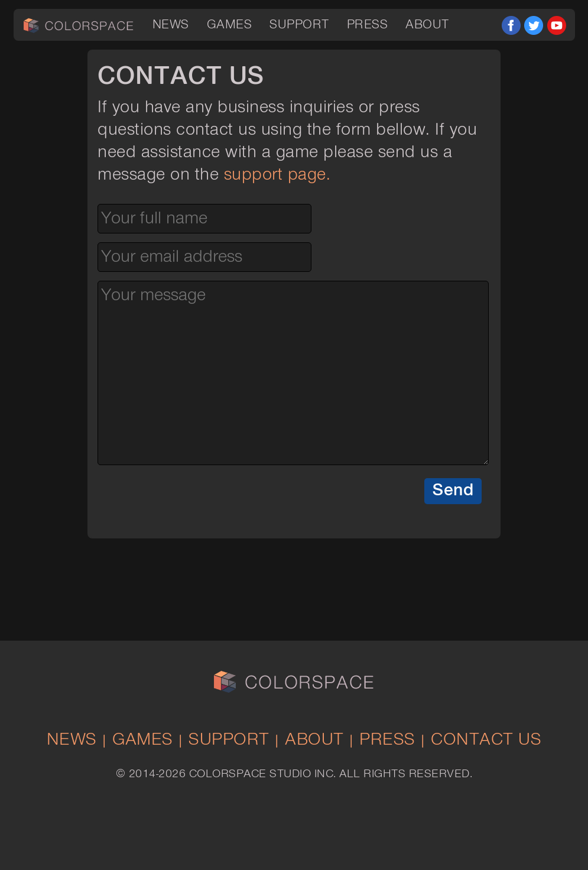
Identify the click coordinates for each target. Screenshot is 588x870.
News (171, 25)
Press (368, 25)
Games (230, 25)
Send (453, 491)
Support (299, 25)
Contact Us (486, 740)
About (427, 25)
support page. (277, 175)
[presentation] (187, 502)
